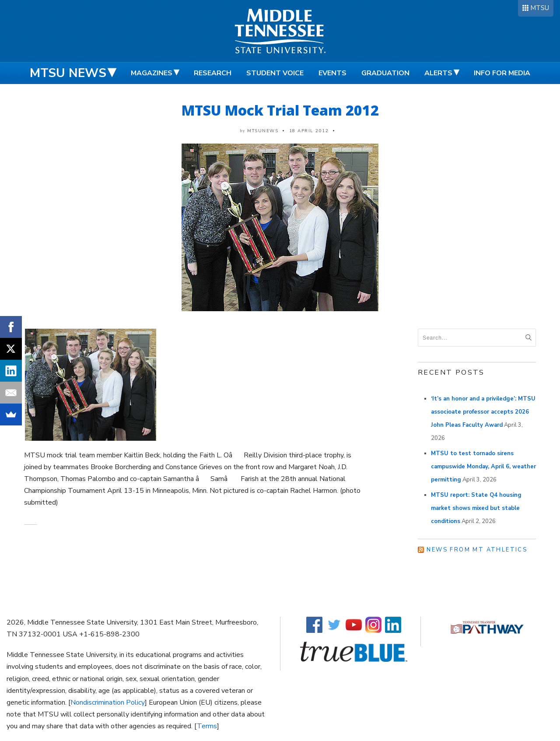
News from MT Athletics (477, 550)
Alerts (438, 73)
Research (213, 73)
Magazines (152, 73)
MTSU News (68, 73)
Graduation (385, 73)
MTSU (540, 8)
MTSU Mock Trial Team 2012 (280, 110)
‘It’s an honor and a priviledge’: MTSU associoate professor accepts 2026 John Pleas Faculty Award (483, 412)
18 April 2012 (309, 131)
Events (332, 73)
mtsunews (263, 131)
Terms (207, 726)
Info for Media (502, 73)
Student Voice (275, 73)
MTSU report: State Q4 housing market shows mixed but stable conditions (476, 508)
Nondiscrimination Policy (108, 702)
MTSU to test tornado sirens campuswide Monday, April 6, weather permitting (483, 467)
